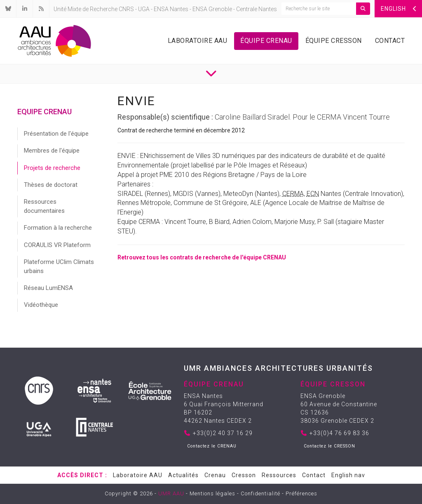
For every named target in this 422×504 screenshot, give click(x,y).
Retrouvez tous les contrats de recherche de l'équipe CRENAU (202, 257)
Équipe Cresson (334, 41)
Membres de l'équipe (52, 151)
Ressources (279, 475)
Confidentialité (260, 493)
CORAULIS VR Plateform (57, 245)
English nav (348, 475)
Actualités (183, 475)
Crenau (215, 475)
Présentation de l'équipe (56, 134)
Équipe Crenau (266, 41)
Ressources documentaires (44, 206)
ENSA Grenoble (212, 9)
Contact (390, 41)
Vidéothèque (41, 305)
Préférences (301, 493)
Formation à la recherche (58, 228)
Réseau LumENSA (48, 288)
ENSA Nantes (171, 9)
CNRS (126, 9)
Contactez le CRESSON (329, 446)
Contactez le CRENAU (212, 446)
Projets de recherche (52, 168)
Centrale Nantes (257, 9)
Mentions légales (212, 493)
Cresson (244, 475)
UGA (144, 9)
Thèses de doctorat (51, 185)
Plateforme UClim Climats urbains (59, 266)
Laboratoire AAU (198, 41)
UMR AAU (171, 493)
